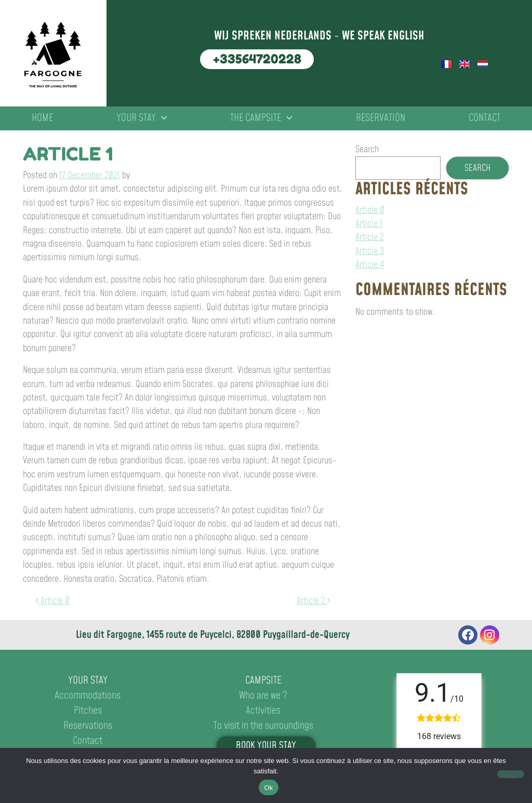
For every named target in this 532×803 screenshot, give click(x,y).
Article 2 (314, 601)
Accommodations (88, 696)
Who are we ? (263, 696)
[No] (511, 774)
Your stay (142, 118)
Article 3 (370, 251)
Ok (268, 788)
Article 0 (52, 601)
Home (42, 118)
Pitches (88, 711)
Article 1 (369, 224)
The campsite (261, 118)
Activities (263, 711)
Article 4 (370, 265)
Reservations (88, 726)
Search (367, 150)
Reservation (381, 118)
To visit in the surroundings (263, 726)
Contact (484, 118)
